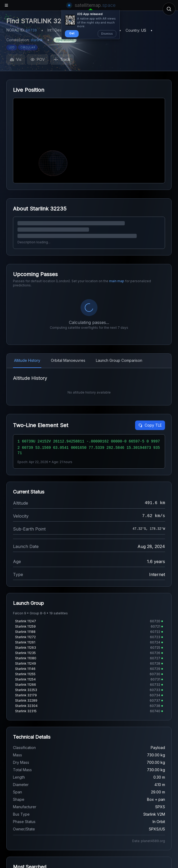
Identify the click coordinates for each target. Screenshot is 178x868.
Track (62, 59)
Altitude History (27, 360)
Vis (16, 59)
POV (38, 59)
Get (72, 33)
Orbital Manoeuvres (68, 360)
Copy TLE (150, 438)
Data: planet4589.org (149, 854)
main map (117, 281)
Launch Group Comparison (119, 360)
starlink (37, 40)
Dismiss (107, 34)
